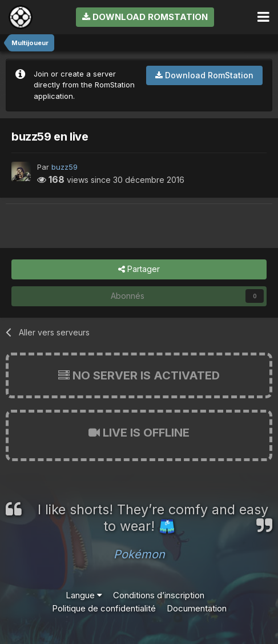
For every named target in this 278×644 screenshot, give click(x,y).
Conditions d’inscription (159, 595)
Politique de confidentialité (104, 608)
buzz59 (65, 167)
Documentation (197, 608)
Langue (84, 595)
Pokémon (139, 554)
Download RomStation (145, 17)
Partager (139, 269)
